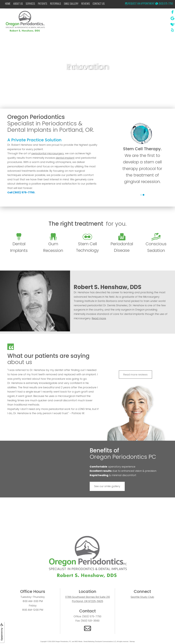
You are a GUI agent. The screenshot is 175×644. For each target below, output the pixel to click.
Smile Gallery (71, 4)
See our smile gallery (107, 486)
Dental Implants (19, 243)
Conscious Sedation (156, 243)
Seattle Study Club (142, 597)
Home (8, 4)
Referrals (56, 4)
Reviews (86, 4)
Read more (99, 318)
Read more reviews (135, 375)
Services (30, 4)
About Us (18, 4)
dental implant (65, 158)
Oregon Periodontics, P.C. (63, 642)
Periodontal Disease (122, 243)
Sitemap (132, 642)
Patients (43, 4)
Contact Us (99, 4)
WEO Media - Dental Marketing (84, 642)
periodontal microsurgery (48, 153)
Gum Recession (53, 243)
